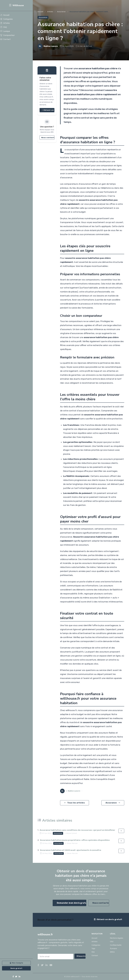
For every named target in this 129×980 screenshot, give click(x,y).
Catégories (7, 19)
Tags (93, 948)
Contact (5, 39)
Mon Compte (16, 963)
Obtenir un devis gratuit (108, 919)
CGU (112, 942)
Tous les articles (75, 803)
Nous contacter (48, 137)
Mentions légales (117, 938)
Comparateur (7, 35)
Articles (5, 23)
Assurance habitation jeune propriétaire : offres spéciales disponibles (75, 840)
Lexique (5, 31)
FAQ (4, 27)
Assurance (61, 12)
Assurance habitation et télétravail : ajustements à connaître (71, 850)
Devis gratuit (16, 968)
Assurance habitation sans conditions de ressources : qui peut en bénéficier (77, 830)
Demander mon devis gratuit (72, 903)
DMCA (112, 952)
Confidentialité (116, 945)
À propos (114, 948)
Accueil (5, 15)
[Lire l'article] (121, 831)
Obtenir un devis (48, 110)
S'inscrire (81, 956)
